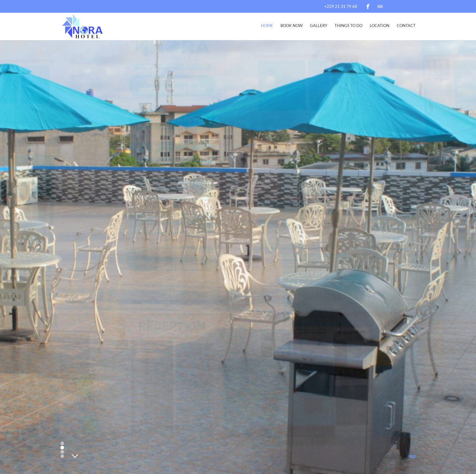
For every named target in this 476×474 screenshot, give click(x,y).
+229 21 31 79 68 (341, 6)
